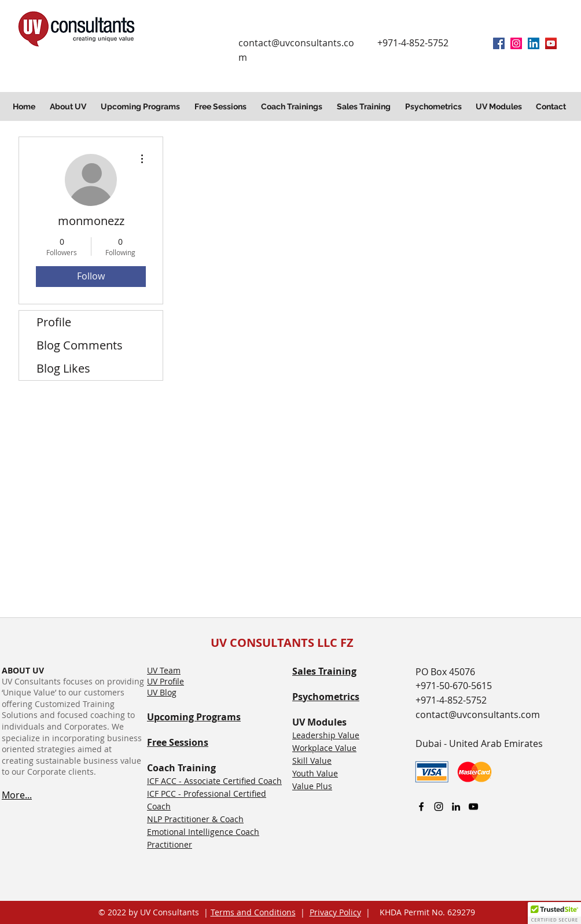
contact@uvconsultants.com (478, 715)
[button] (69, 106)
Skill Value (312, 761)
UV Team (164, 670)
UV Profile (166, 681)
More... (17, 795)
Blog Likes (63, 368)
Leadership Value (326, 735)
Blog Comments (80, 345)
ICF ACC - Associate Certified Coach (214, 781)
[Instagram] (516, 43)
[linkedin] (534, 43)
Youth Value (315, 773)
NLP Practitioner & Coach (195, 819)
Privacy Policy (335, 912)
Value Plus (312, 786)
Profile (54, 322)
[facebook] (499, 43)
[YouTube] (551, 43)
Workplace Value (324, 748)
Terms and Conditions (253, 912)
